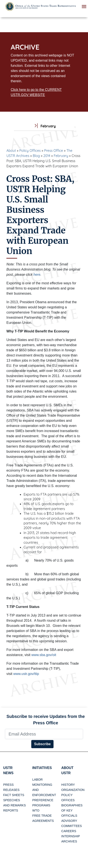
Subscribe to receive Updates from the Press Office (46, 720)
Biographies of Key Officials (72, 810)
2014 (47, 156)
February (61, 156)
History (68, 785)
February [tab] (44, 126)
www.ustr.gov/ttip (26, 674)
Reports (11, 810)
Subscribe (42, 744)
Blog (36, 156)
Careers (69, 831)
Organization (73, 790)
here (37, 275)
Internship (71, 836)
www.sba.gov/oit (44, 655)
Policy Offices (30, 151)
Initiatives (42, 768)
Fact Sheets (14, 795)
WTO (36, 810)
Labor (38, 780)
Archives (69, 841)
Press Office (54, 151)
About (11, 151)
